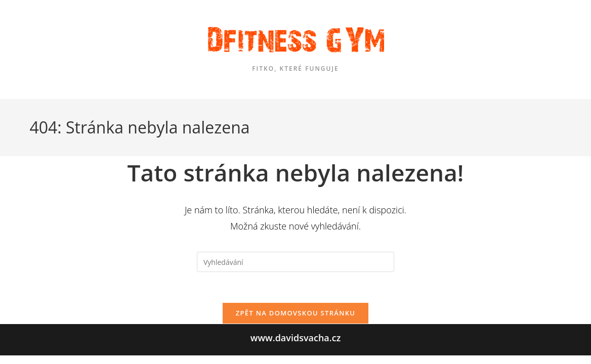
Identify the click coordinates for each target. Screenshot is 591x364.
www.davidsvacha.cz (296, 347)
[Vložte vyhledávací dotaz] (296, 262)
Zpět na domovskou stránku (296, 313)
